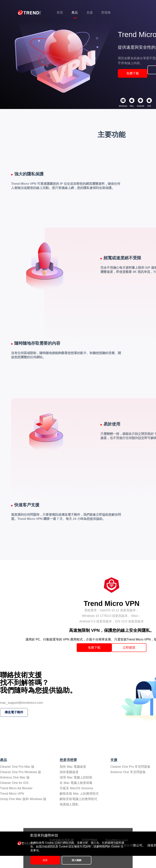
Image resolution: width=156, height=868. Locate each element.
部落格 (106, 13)
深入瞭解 (83, 860)
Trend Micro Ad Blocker (16, 800)
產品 (75, 13)
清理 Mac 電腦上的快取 (76, 790)
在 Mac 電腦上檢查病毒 (76, 795)
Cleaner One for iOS (14, 795)
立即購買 (133, 656)
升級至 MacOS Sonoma (76, 800)
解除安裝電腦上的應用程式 (78, 811)
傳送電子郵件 (15, 730)
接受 (45, 860)
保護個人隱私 (69, 817)
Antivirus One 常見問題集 (128, 784)
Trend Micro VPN (12, 806)
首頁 (60, 13)
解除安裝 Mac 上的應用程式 (79, 806)
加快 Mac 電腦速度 (73, 779)
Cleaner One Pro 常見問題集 (130, 779)
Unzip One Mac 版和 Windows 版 (23, 811)
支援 (90, 13)
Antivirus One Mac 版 (15, 790)
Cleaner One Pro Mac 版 (17, 779)
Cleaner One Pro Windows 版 (21, 784)
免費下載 (133, 80)
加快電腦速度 (69, 784)
